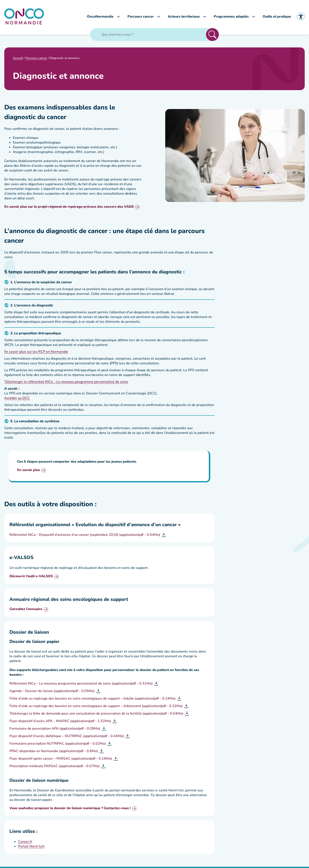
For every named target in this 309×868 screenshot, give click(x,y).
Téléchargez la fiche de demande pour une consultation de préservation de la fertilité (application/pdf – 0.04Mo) (96, 715)
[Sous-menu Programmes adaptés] (254, 17)
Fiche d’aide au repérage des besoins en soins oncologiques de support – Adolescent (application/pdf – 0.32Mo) (96, 707)
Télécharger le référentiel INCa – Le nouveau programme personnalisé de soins (66, 383)
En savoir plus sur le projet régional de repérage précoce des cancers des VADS (69, 208)
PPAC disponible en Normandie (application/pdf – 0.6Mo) (54, 752)
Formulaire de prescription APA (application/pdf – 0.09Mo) (55, 730)
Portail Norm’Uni (31, 848)
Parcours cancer (36, 59)
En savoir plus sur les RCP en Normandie (36, 353)
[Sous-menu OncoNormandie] (118, 17)
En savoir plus (29, 472)
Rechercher (212, 36)
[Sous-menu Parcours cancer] (159, 17)
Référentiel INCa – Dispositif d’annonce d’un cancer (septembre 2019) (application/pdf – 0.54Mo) (85, 536)
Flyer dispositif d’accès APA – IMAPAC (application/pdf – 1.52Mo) (60, 722)
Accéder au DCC (17, 399)
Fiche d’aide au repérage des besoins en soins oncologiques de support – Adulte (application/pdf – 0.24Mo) (92, 700)
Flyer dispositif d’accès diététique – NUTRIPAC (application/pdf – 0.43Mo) (67, 737)
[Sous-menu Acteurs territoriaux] (205, 17)
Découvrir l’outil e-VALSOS (31, 578)
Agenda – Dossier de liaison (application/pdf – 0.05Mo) (52, 692)
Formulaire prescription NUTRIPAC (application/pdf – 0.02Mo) (58, 745)
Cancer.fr (25, 843)
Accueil (18, 59)
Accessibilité (301, 17)
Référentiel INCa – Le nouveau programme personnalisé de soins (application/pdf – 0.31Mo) (81, 685)
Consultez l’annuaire (26, 611)
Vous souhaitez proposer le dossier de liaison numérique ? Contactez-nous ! (70, 810)
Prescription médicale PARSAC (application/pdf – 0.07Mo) (55, 767)
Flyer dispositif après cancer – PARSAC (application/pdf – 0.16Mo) (61, 760)
